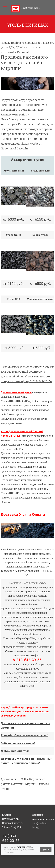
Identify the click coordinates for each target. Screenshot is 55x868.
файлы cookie (25, 847)
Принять (46, 849)
